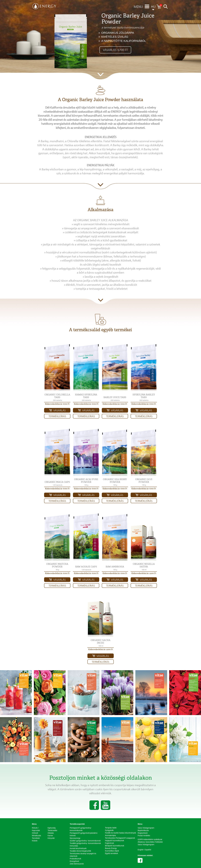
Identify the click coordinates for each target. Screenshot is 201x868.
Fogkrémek (109, 843)
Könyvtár (51, 838)
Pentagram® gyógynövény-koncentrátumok (81, 829)
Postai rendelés (144, 836)
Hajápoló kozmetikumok (115, 841)
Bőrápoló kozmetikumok (115, 846)
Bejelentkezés (143, 830)
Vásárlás (59, 410)
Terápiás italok (111, 828)
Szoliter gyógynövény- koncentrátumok (85, 841)
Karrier (50, 836)
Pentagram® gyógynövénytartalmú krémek (84, 834)
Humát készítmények (78, 848)
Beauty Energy (111, 848)
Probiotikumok (75, 859)
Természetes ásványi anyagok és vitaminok (83, 855)
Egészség (52, 828)
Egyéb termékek (111, 853)
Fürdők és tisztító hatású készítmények (120, 833)
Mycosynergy (75, 838)
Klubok (35, 841)
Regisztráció (143, 833)
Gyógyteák (109, 830)
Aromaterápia (110, 835)
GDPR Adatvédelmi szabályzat (150, 839)
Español (148, 850)
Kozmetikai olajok (112, 851)
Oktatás (51, 833)
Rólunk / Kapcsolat (36, 829)
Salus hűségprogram (146, 828)
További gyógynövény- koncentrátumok (85, 843)
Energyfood (74, 861)
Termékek (36, 838)
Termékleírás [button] (57, 416)
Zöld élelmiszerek (77, 864)
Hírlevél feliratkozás (36, 834)
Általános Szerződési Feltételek (150, 842)
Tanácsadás (52, 830)
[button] (57, 368)
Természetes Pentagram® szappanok (120, 838)
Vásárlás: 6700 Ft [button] (115, 50)
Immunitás (74, 846)
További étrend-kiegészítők (80, 851)
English (141, 850)
